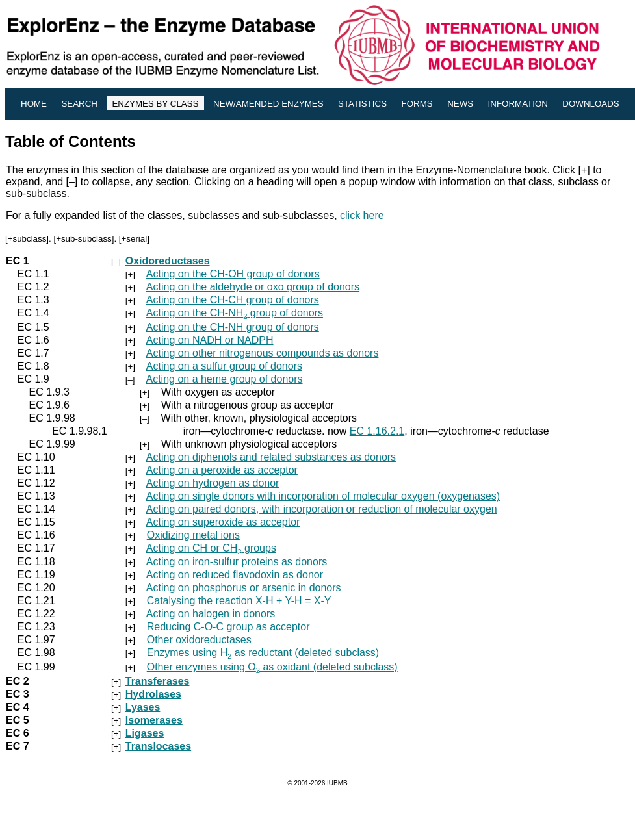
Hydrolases (153, 694)
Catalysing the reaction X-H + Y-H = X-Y (239, 601)
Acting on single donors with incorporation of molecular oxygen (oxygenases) (323, 496)
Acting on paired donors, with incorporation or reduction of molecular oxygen (322, 509)
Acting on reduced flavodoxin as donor (235, 575)
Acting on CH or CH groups (211, 548)
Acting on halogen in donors (211, 614)
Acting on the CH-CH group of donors (233, 300)
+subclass (27, 239)
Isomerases (154, 720)
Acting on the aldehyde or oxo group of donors (253, 287)
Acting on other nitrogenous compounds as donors (263, 353)
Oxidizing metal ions (193, 535)
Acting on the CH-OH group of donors (233, 274)
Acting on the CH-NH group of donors (235, 313)
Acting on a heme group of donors (224, 379)
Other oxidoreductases (199, 640)
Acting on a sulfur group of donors (224, 366)
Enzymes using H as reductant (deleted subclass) (263, 653)
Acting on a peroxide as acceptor (222, 470)
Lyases (143, 707)
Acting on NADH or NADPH (210, 340)
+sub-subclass (84, 239)
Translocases (158, 746)
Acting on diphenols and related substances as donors (271, 457)
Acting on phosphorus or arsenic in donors (244, 588)
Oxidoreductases (168, 261)
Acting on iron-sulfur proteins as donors (237, 562)
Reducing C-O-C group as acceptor (228, 627)
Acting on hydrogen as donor (213, 483)
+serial (135, 239)
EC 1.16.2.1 (377, 431)
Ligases (145, 733)
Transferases (158, 681)
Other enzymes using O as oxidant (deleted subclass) (272, 667)
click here (362, 215)
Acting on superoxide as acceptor (223, 522)
